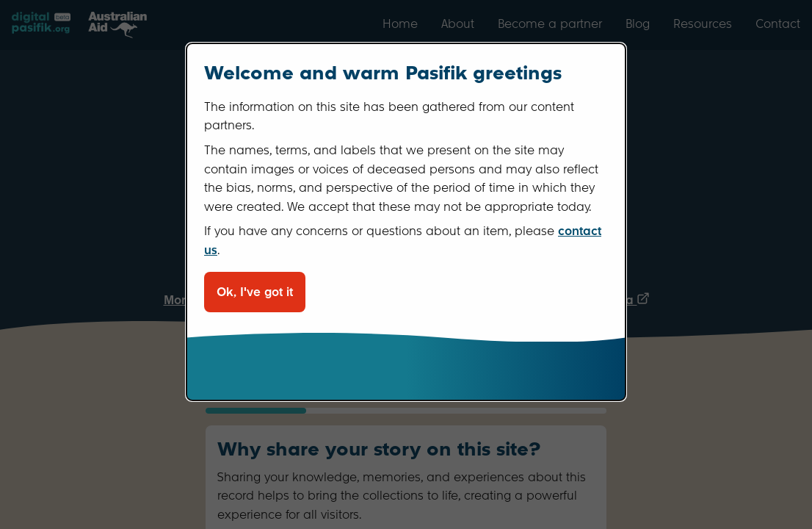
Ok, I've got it (255, 292)
